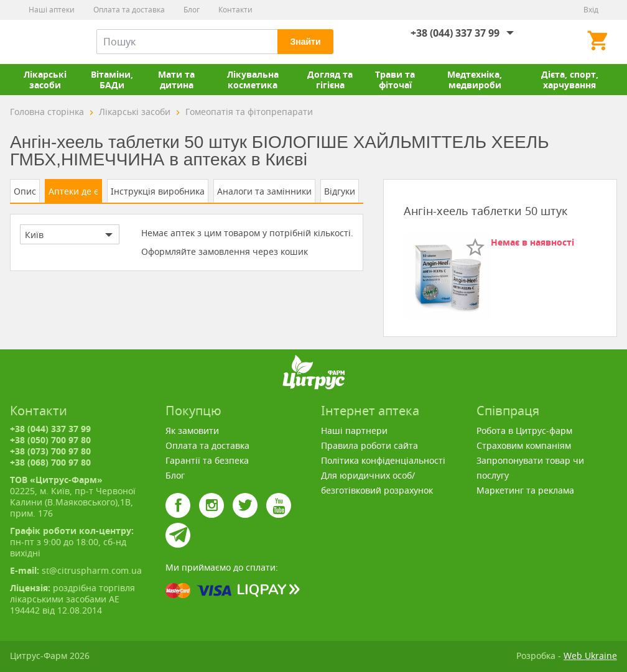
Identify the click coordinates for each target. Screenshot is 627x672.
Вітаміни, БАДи (112, 80)
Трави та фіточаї (395, 80)
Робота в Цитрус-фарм (524, 430)
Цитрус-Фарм (39, 42)
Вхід (591, 10)
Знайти (305, 42)
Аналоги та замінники (264, 191)
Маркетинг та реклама (525, 490)
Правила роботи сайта (369, 445)
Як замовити (192, 430)
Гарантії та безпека (207, 460)
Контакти (235, 10)
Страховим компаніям (524, 445)
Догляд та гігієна (330, 80)
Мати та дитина (176, 80)
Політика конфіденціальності (383, 460)
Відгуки (340, 191)
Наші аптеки (52, 10)
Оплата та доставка (129, 10)
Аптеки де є (73, 191)
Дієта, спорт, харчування (570, 80)
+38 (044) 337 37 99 (455, 33)
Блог (192, 10)
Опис (25, 191)
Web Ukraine (590, 656)
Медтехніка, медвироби (475, 80)
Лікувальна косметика (253, 80)
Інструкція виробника (158, 191)
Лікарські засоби (45, 80)
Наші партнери (354, 430)
